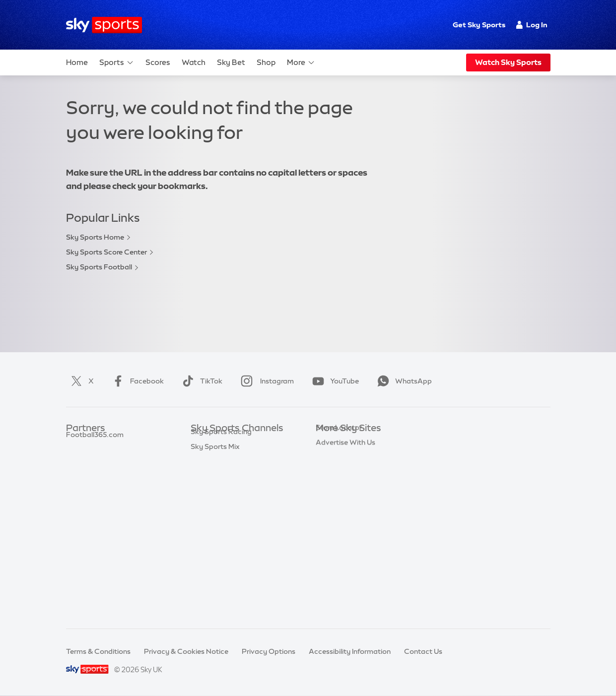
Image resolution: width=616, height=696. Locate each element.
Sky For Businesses (347, 503)
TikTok (200, 381)
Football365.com (95, 488)
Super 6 (79, 458)
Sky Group (333, 488)
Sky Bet (231, 62)
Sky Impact (335, 532)
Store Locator (339, 547)
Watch (194, 62)
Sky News (332, 458)
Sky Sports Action (221, 547)
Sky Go (328, 473)
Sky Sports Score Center (106, 252)
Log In (532, 25)
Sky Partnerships (344, 517)
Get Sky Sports (479, 25)
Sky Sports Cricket (222, 488)
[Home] (104, 25)
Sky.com (330, 443)
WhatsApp (403, 381)
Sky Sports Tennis (220, 532)
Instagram (265, 381)
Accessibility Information (350, 651)
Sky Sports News (219, 562)
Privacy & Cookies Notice (186, 651)
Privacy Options (269, 651)
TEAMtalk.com (91, 473)
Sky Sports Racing (221, 591)
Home (77, 62)
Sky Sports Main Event (228, 443)
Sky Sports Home (95, 237)
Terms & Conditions (98, 651)
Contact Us (423, 651)
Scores (158, 62)
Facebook (136, 381)
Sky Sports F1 (213, 517)
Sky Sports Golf (217, 503)
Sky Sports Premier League (235, 458)
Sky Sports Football (99, 267)
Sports (117, 63)
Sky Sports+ (210, 576)
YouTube (334, 381)
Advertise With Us (345, 562)
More (301, 63)
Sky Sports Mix (215, 606)
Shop (266, 62)
